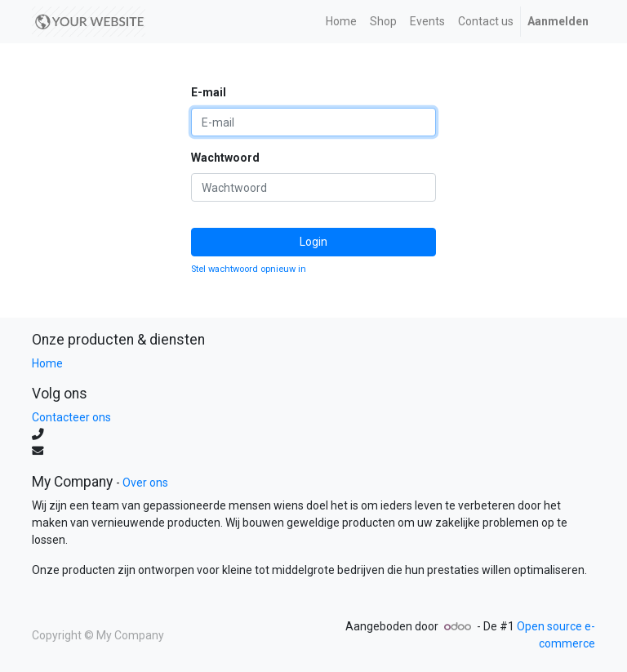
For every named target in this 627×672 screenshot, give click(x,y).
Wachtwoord (225, 158)
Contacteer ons (71, 417)
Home (47, 363)
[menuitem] (341, 22)
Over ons (145, 483)
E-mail (209, 92)
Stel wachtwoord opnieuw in (249, 269)
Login (313, 242)
